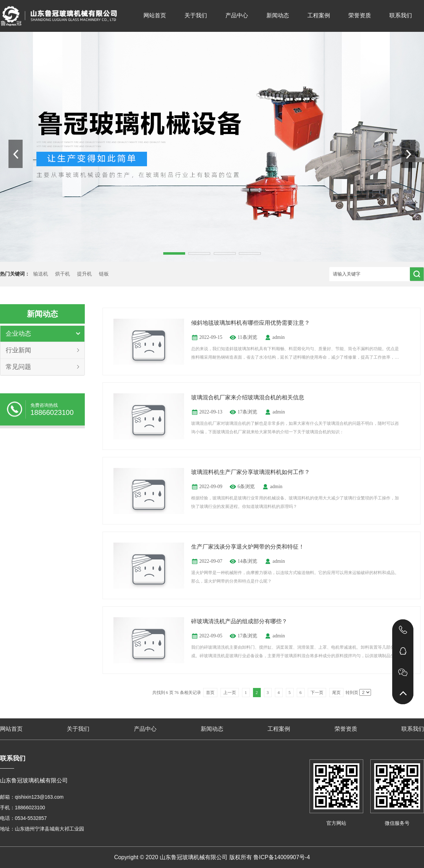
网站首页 (155, 15)
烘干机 (63, 274)
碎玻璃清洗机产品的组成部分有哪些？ (239, 621)
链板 (104, 274)
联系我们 (401, 15)
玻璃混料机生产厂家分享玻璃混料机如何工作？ (251, 472)
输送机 (41, 274)
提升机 (84, 274)
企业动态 (18, 334)
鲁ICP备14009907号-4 (282, 857)
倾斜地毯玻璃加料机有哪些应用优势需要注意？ (251, 323)
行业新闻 (18, 350)
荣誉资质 (360, 15)
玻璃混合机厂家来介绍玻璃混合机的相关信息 (248, 397)
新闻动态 (278, 15)
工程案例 (319, 15)
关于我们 (196, 15)
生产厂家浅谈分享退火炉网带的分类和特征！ (248, 547)
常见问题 (18, 367)
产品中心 (237, 15)
